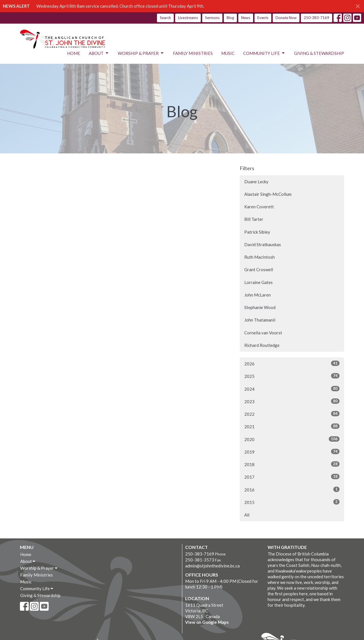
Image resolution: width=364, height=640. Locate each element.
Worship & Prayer (141, 53)
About (99, 53)
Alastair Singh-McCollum (268, 194)
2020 (292, 439)
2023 (292, 401)
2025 (292, 376)
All (247, 515)
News (246, 18)
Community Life (264, 53)
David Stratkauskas (263, 244)
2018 (292, 464)
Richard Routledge (262, 345)
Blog (230, 18)
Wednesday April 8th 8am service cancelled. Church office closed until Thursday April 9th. (120, 6)
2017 (292, 477)
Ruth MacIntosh (259, 257)
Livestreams (188, 18)
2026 (292, 363)
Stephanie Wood (260, 307)
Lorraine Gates (258, 282)
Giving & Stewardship (319, 53)
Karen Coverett (259, 207)
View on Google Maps (207, 622)
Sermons (212, 18)
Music (228, 53)
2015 (292, 502)
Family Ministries (193, 53)
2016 (292, 489)
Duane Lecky (256, 182)
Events (263, 18)
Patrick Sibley (257, 232)
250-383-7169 (317, 18)
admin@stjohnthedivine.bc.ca (212, 566)
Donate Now (286, 18)
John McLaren (258, 295)
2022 (292, 414)
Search (165, 18)
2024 (292, 389)
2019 (292, 452)
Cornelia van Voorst (263, 333)
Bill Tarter (254, 219)
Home (74, 53)
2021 (292, 426)
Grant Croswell (259, 269)
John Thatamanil (260, 320)
